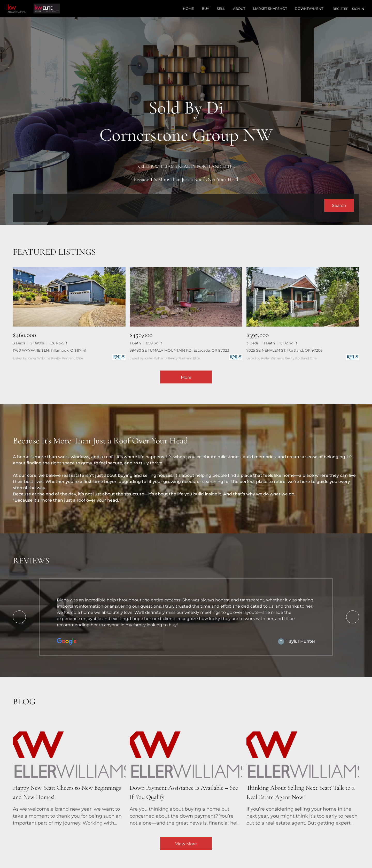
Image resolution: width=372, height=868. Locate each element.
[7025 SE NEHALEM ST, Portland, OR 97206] (303, 297)
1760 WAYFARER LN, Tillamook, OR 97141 (50, 350)
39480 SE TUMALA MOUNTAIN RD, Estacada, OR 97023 (179, 350)
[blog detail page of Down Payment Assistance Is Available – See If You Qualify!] (186, 773)
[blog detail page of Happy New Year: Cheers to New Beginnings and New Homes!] (69, 773)
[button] (339, 205)
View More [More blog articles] (186, 844)
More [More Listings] (186, 377)
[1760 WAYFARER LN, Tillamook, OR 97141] (69, 297)
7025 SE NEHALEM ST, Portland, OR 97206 (285, 350)
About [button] (239, 9)
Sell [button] (221, 9)
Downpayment (309, 9)
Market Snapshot (270, 9)
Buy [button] (205, 9)
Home (188, 9)
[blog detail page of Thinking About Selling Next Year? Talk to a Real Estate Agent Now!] (303, 773)
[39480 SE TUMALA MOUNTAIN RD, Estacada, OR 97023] (186, 297)
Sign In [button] (358, 9)
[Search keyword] (171, 205)
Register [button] (341, 9)
